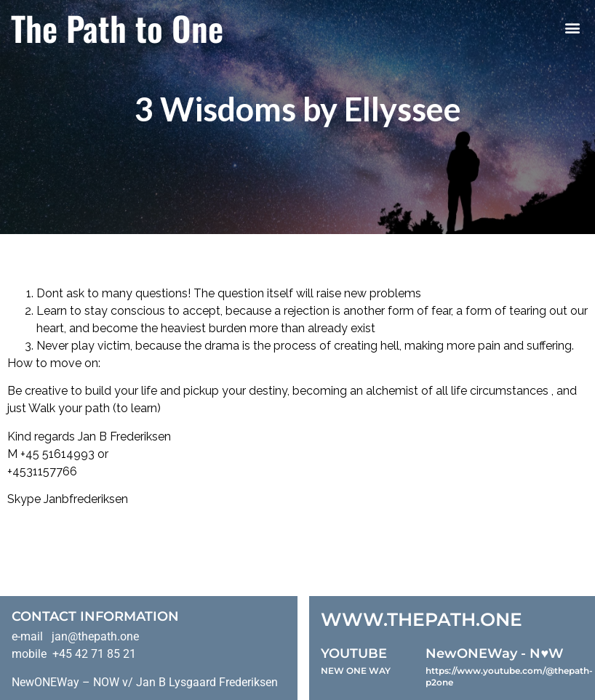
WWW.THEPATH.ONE (422, 619)
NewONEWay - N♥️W (495, 653)
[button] (572, 28)
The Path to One (117, 28)
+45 (31, 454)
